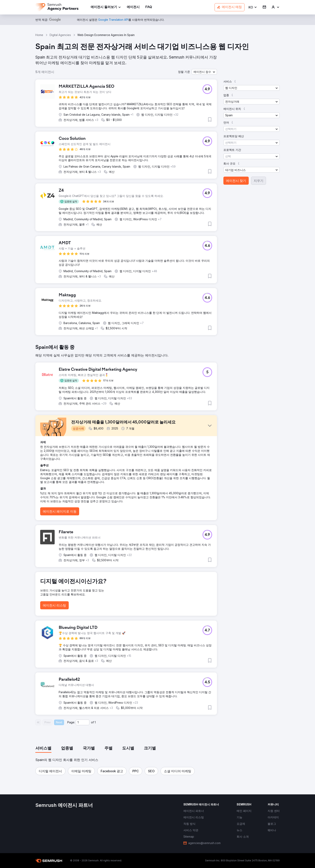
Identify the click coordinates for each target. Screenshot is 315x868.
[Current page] (83, 722)
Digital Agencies (60, 35)
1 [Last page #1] (95, 722)
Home (39, 35)
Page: (71, 722)
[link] (133, 7)
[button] (253, 7)
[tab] (43, 749)
